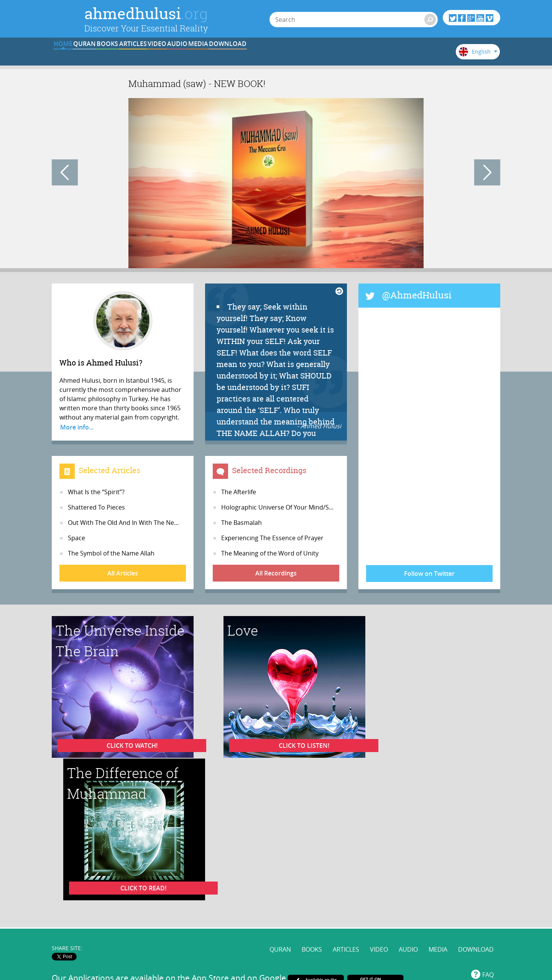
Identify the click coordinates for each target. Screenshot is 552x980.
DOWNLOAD (407, 55)
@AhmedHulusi (417, 295)
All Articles (123, 573)
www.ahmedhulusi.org (184, 876)
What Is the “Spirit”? (96, 492)
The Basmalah (242, 523)
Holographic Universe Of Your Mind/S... (277, 507)
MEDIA (360, 55)
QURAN (123, 55)
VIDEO (265, 55)
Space (76, 538)
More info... (77, 427)
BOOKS (170, 55)
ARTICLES (218, 55)
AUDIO (313, 55)
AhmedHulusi (410, 876)
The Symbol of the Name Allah (111, 553)
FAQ (488, 816)
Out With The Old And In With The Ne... (123, 523)
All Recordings (276, 573)
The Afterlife (239, 492)
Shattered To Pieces (96, 507)
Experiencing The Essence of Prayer (272, 538)
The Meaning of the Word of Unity (270, 553)
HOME (75, 55)
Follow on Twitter (429, 574)
